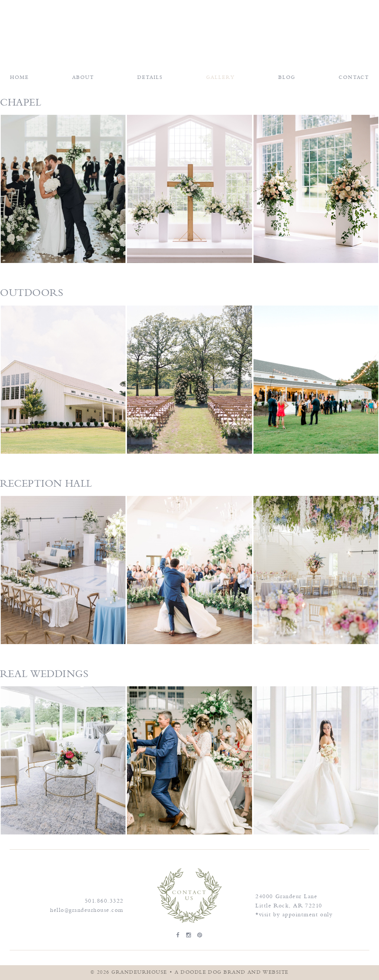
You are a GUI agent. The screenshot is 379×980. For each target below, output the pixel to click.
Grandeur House (189, 26)
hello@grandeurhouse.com (87, 910)
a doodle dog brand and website (232, 972)
